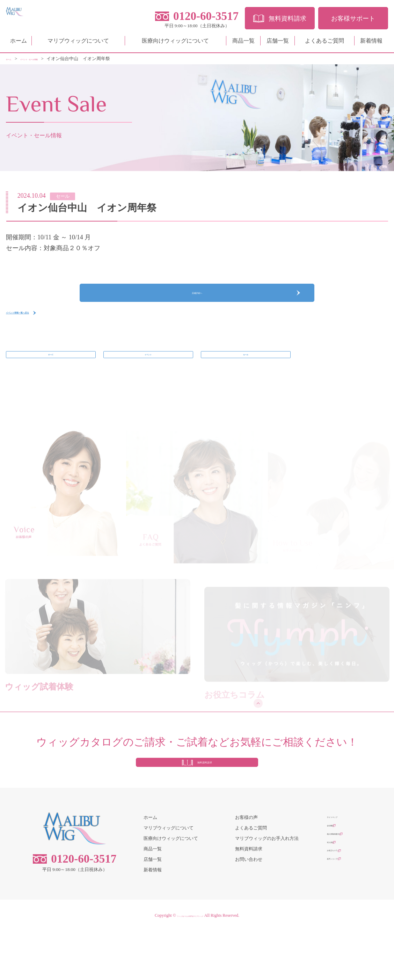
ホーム (19, 43)
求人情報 (336, 898)
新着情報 (371, 43)
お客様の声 (246, 866)
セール (246, 381)
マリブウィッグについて (78, 43)
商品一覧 (243, 43)
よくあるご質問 (324, 43)
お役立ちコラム (343, 908)
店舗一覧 (278, 43)
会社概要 (336, 877)
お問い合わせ (249, 908)
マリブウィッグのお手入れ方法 (267, 887)
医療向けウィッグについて (175, 43)
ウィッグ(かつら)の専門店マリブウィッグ (190, 964)
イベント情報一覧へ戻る (41, 332)
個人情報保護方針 (345, 887)
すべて (51, 381)
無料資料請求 (249, 898)
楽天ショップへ (343, 919)
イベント (148, 381)
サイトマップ (341, 866)
